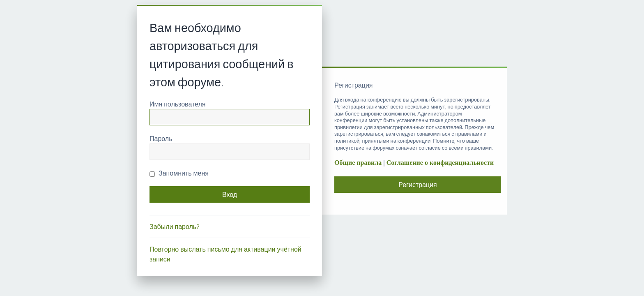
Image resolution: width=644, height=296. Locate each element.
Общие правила (358, 163)
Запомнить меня (179, 173)
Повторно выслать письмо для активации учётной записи (225, 254)
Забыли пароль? (175, 227)
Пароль (161, 139)
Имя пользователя (177, 104)
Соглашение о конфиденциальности (440, 163)
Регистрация (418, 185)
